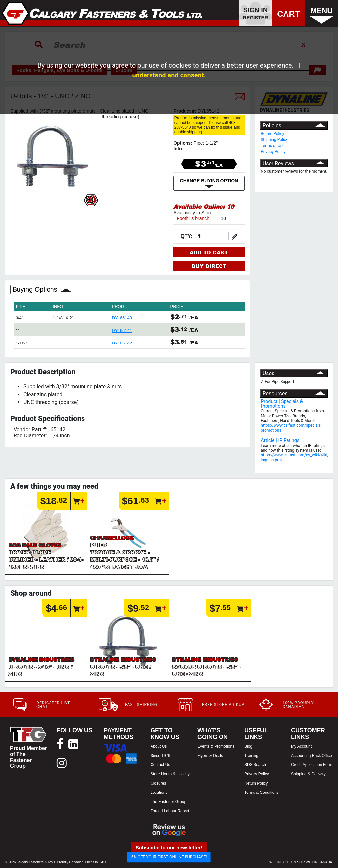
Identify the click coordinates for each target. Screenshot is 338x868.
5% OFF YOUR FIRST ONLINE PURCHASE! (169, 857)
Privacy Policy (273, 152)
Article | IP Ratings (280, 441)
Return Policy (272, 134)
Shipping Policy (274, 140)
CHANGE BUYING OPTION (209, 183)
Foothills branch (193, 218)
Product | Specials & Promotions (282, 404)
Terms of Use (272, 146)
